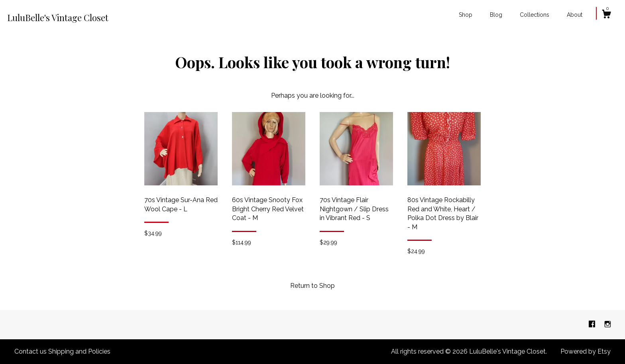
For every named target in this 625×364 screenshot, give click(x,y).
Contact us (30, 351)
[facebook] (593, 324)
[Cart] (606, 15)
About (575, 15)
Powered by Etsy (586, 351)
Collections (535, 15)
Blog (496, 15)
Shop (466, 15)
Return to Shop (312, 286)
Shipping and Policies (79, 351)
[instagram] (608, 324)
